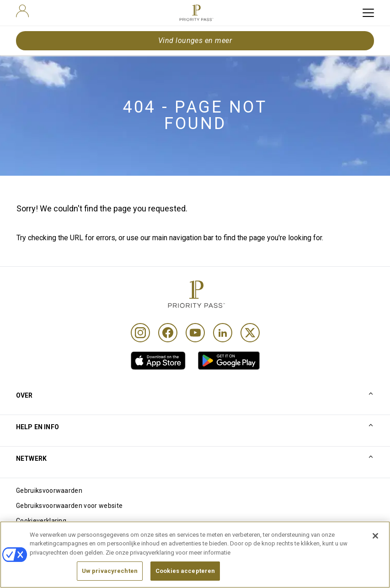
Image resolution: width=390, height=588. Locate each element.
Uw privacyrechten (110, 571)
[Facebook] (168, 333)
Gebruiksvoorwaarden (49, 491)
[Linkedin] (223, 333)
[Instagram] (140, 333)
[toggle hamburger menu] (368, 13)
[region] (195, 555)
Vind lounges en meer (195, 40)
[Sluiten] (375, 536)
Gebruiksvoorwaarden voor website (69, 506)
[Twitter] (250, 333)
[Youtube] (195, 333)
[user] (22, 11)
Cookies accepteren (185, 571)
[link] (158, 361)
